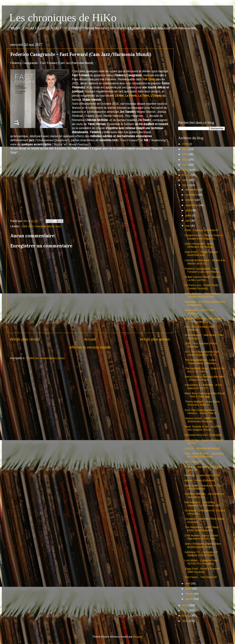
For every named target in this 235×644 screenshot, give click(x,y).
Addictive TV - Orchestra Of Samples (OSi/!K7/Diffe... (201, 554)
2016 (185, 605)
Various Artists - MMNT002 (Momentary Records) (201, 420)
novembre (192, 195)
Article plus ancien (155, 339)
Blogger (138, 637)
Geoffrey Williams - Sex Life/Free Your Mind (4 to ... (204, 495)
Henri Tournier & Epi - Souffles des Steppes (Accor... (203, 428)
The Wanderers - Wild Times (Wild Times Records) (202, 529)
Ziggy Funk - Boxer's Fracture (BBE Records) (202, 570)
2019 (185, 175)
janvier (190, 599)
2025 (185, 144)
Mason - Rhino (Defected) (200, 480)
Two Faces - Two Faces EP (201, 577)
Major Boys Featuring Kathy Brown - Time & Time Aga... (205, 395)
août (188, 210)
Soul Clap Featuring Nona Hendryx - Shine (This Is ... (202, 412)
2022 (185, 160)
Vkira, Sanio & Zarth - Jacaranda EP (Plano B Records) (204, 455)
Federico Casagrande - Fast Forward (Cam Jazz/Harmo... (203, 270)
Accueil (90, 339)
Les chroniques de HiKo (63, 18)
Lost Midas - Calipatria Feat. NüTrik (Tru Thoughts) (201, 562)
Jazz (58, 226)
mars (189, 589)
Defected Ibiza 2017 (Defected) (203, 435)
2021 (185, 165)
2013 (185, 621)
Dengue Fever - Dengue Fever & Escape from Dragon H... (204, 237)
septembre (192, 205)
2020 (185, 170)
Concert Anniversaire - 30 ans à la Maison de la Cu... (205, 262)
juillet (189, 215)
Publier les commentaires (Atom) (46, 358)
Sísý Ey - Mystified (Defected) (202, 448)
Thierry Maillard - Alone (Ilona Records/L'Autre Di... (202, 403)
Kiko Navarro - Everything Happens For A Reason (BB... (203, 504)
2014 (185, 616)
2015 (185, 610)
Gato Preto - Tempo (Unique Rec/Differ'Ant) (201, 254)
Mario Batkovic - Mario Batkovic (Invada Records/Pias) (203, 295)
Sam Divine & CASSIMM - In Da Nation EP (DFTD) (203, 386)
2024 (185, 149)
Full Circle (149, 79)
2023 (185, 154)
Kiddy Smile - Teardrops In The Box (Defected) (203, 487)
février (190, 594)
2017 (185, 185)
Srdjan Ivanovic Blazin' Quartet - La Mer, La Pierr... (204, 278)
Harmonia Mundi (45, 226)
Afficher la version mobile (90, 347)
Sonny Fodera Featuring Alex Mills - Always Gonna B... (205, 378)
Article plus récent (25, 339)
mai (188, 226)
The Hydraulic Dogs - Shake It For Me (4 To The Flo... (205, 370)
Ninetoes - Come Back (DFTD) (203, 475)
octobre (190, 200)
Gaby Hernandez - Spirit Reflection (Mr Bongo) (199, 245)
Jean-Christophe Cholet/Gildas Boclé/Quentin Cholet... (203, 545)
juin (188, 221)
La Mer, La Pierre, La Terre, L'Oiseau (138, 96)
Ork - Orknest (193, 462)
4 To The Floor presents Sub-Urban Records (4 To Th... (202, 353)
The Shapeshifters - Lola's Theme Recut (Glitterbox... (201, 362)
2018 (185, 180)
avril (188, 583)
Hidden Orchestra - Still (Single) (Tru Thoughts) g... (203, 320)
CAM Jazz (28, 226)
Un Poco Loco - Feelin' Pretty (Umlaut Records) (202, 287)
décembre (192, 190)
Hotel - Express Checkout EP (202, 230)
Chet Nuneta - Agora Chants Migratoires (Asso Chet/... (201, 537)
